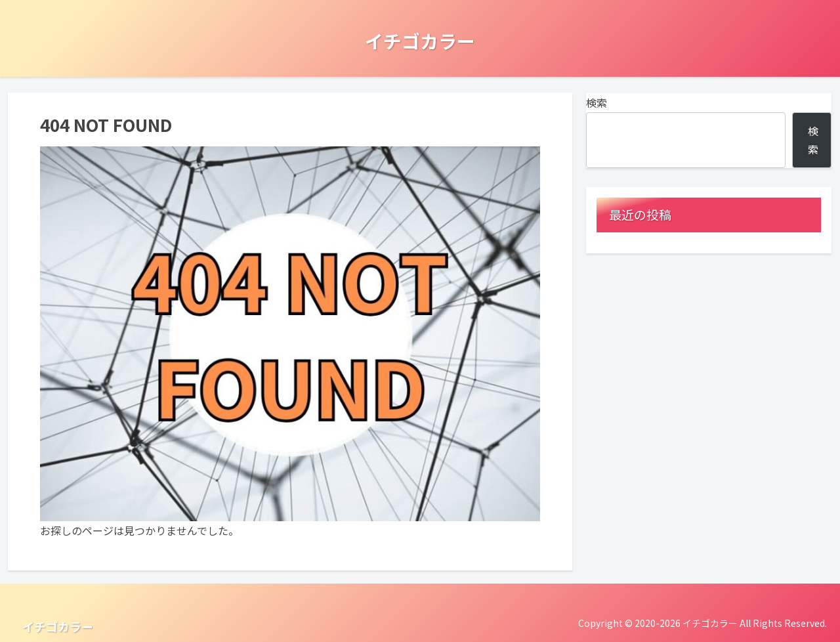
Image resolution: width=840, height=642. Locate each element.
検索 (597, 102)
